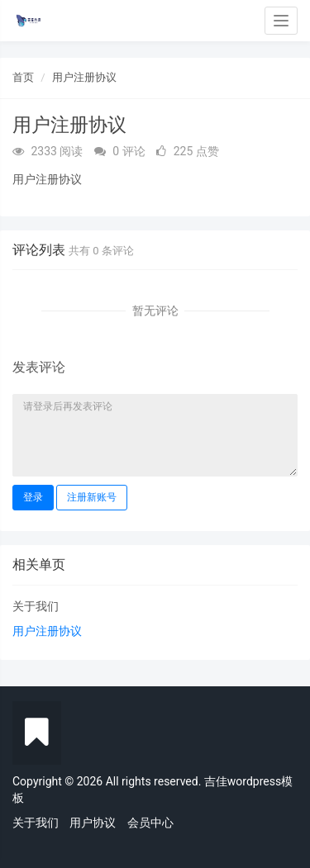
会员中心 (150, 823)
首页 (23, 77)
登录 (33, 497)
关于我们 (36, 606)
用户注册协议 (84, 77)
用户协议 (93, 823)
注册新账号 (92, 497)
